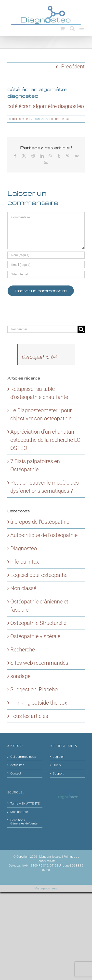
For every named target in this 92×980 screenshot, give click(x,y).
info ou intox (25, 562)
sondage (20, 676)
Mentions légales (50, 857)
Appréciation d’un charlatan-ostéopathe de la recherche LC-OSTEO (46, 440)
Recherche (23, 650)
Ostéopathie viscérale (35, 636)
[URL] (46, 274)
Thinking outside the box (39, 703)
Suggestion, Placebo (34, 689)
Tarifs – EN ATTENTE (25, 803)
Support (58, 773)
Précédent (73, 67)
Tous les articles (29, 716)
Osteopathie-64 (39, 357)
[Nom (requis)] (46, 255)
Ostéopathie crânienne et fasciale (39, 606)
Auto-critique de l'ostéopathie (44, 535)
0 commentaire (61, 119)
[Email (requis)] (46, 265)
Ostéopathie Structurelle (38, 623)
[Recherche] (81, 329)
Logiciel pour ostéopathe (39, 575)
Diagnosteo (24, 548)
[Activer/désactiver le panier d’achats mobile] (62, 28)
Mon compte (19, 812)
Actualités (17, 765)
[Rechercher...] (42, 329)
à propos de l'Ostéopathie (40, 522)
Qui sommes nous (23, 757)
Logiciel (58, 757)
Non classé (23, 588)
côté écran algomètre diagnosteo (46, 106)
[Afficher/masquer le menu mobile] (82, 28)
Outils (57, 765)
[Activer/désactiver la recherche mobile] (72, 28)
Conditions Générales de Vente (24, 822)
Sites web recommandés (39, 663)
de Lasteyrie (20, 119)
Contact (16, 773)
